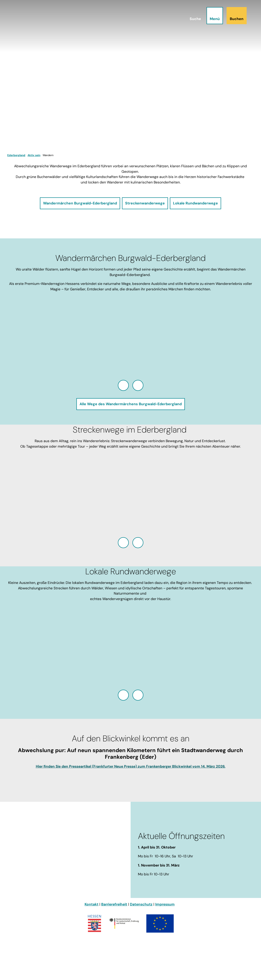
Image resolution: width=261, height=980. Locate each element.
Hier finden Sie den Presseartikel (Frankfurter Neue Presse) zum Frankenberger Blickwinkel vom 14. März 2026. (131, 766)
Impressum (165, 904)
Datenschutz (141, 904)
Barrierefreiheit (114, 904)
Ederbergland (16, 155)
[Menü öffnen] (214, 16)
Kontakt (92, 904)
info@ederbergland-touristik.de (35, 877)
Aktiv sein (34, 155)
